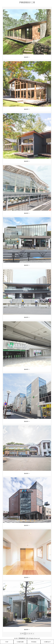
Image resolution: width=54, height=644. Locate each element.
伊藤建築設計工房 (27, 2)
